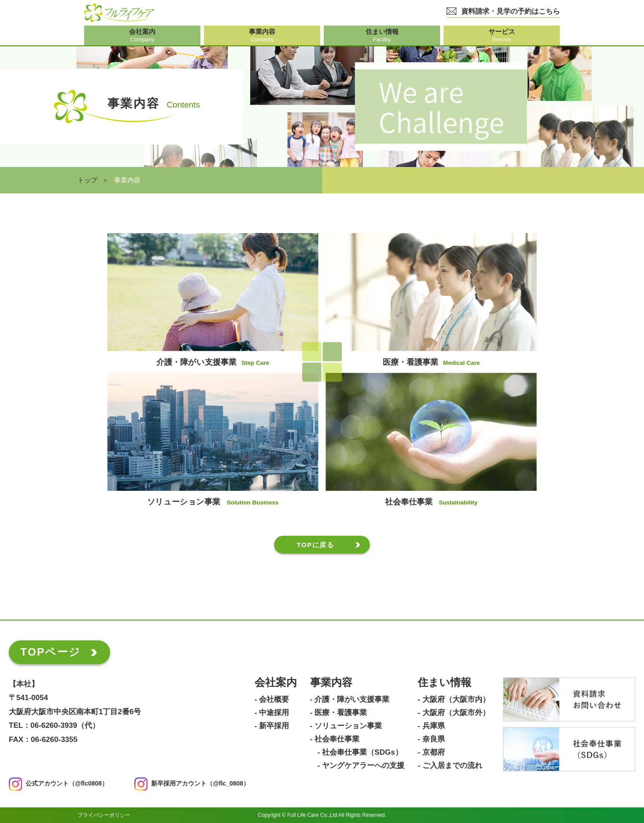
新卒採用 (274, 726)
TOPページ (50, 652)
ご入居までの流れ (452, 766)
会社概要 (274, 700)
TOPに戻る (316, 545)
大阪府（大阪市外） (456, 713)
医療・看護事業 (341, 713)
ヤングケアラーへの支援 (363, 766)
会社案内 (276, 683)
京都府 (434, 753)
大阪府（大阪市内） (456, 700)
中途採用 (274, 713)
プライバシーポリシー (104, 815)
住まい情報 (444, 683)
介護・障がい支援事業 (352, 700)
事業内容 (331, 683)
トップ (87, 180)
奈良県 (434, 739)
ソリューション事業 (348, 726)
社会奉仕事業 (337, 739)
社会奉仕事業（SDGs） (362, 753)
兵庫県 (434, 726)
